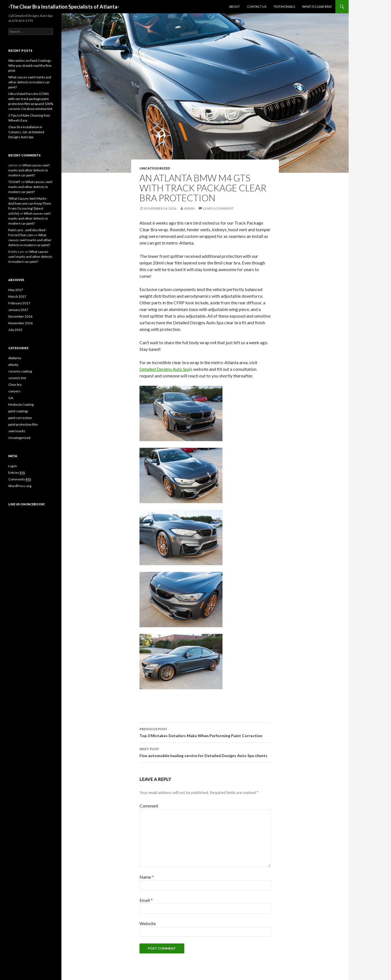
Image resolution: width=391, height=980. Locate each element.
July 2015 (15, 330)
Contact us (257, 7)
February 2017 (19, 303)
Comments (20, 479)
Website (148, 923)
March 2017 (17, 296)
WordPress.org (20, 486)
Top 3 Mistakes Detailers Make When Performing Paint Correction (205, 732)
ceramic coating (20, 371)
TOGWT (14, 182)
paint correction (20, 418)
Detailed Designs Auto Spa (165, 369)
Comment (149, 806)
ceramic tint (17, 378)
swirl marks (17, 431)
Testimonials (284, 7)
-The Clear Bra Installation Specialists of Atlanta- (64, 7)
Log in (13, 466)
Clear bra (15, 384)
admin (189, 208)
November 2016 (20, 323)
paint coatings (18, 411)
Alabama (15, 358)
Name (147, 877)
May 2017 (16, 290)
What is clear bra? (317, 7)
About (235, 7)
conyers (14, 391)
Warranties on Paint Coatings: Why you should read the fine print (30, 65)
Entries (17, 473)
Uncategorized (155, 168)
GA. (11, 398)
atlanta (13, 365)
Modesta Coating (21, 404)
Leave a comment (218, 208)
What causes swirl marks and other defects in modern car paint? (30, 82)
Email (146, 900)
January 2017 (18, 310)
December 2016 (20, 316)
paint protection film (23, 424)
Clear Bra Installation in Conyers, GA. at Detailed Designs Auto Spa (26, 132)
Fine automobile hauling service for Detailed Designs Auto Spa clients (205, 752)
